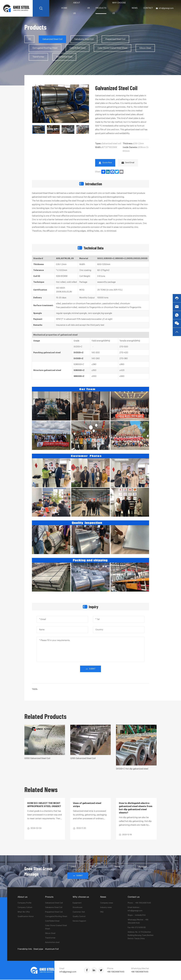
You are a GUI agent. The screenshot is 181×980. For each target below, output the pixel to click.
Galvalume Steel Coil (84, 39)
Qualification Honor (26, 917)
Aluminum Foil (52, 949)
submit (90, 669)
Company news (107, 903)
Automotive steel (64, 57)
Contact (148, 8)
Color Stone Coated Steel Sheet (112, 48)
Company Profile (25, 903)
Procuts (49, 897)
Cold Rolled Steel (78, 48)
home (64, 8)
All (29, 39)
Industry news (106, 908)
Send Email (128, 163)
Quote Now (105, 163)
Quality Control (79, 917)
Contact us (134, 897)
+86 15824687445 (143, 903)
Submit (78, 876)
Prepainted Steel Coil (115, 39)
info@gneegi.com (165, 8)
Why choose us (81, 897)
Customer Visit (79, 912)
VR (88, 8)
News (135, 8)
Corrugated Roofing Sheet (45, 48)
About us (22, 897)
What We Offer (24, 912)
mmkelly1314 (140, 916)
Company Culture (25, 908)
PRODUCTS (101, 8)
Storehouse (77, 908)
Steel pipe (38, 949)
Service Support (79, 921)
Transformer (38, 57)
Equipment (77, 903)
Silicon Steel (145, 48)
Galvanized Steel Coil (52, 39)
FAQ (102, 912)
